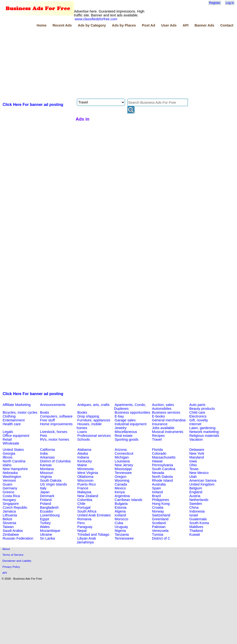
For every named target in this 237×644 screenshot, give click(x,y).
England (196, 492)
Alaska (83, 453)
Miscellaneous (126, 432)
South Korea (199, 523)
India (44, 453)
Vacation (196, 439)
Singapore (11, 504)
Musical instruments (168, 432)
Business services (166, 412)
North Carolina (14, 461)
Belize (7, 519)
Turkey (45, 523)
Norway (158, 511)
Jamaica (9, 511)
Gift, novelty (199, 420)
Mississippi (123, 469)
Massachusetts (164, 457)
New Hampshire (15, 469)
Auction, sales (163, 405)
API (185, 25)
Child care (197, 412)
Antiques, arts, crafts (93, 405)
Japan (45, 492)
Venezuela (160, 531)
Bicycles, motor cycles (20, 412)
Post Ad (148, 25)
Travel (157, 439)
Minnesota (86, 469)
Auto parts (197, 405)
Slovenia (9, 523)
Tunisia (158, 534)
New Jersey (124, 465)
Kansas (46, 465)
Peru (81, 523)
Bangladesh (49, 507)
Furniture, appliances (94, 420)
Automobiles (162, 409)
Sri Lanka (47, 538)
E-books (158, 416)
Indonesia (197, 511)
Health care (12, 424)
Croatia (158, 507)
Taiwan (8, 527)
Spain (157, 488)
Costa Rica (11, 496)
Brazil (156, 496)
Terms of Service (13, 555)
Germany (10, 488)
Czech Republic (15, 507)
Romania (84, 519)
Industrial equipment (131, 424)
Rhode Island (162, 480)
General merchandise (169, 420)
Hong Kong (161, 504)
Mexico (120, 488)
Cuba (119, 523)
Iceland (120, 515)
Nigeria (120, 531)
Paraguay (85, 527)
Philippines (161, 500)
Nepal (82, 531)
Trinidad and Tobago (93, 534)
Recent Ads (62, 25)
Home (42, 25)
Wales (45, 527)
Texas (194, 469)
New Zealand (88, 496)
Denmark (47, 496)
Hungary (9, 500)
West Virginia (88, 473)
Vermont (9, 480)
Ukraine (46, 534)
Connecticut (124, 453)
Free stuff (47, 420)
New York (197, 453)
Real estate (124, 436)
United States (13, 450)
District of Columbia (55, 461)
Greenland (160, 519)
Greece (8, 492)
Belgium (196, 488)
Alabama (84, 450)
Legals (8, 432)
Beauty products (202, 409)
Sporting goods (127, 439)
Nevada (158, 473)
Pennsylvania (162, 465)
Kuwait (195, 534)
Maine (82, 465)
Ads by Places (124, 25)
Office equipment (16, 436)
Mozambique (50, 531)
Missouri (47, 473)
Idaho (7, 465)
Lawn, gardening (202, 428)
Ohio (193, 465)
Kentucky (85, 461)
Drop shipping (88, 416)
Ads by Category (92, 25)
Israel (194, 515)
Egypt (44, 519)
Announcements (53, 405)
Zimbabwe (11, 534)
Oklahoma (85, 477)
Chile (81, 504)
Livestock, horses (54, 432)
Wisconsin (85, 480)
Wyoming (122, 480)
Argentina (122, 496)
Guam (7, 484)
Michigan (122, 457)
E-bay (119, 416)
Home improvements (56, 424)
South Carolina (164, 469)
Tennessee (123, 473)
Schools (84, 439)
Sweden (196, 504)
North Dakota (162, 477)
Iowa (193, 461)
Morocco (121, 519)
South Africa (87, 511)
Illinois (8, 457)
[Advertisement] (89, 64)
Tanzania (122, 534)
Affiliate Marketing (17, 405)
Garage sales (125, 420)
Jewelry (121, 428)
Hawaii (157, 461)
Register (215, 3)
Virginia (46, 477)
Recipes (158, 436)
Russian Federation (18, 538)
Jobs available (163, 428)
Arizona (121, 450)
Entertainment (14, 420)
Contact (227, 25)
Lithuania (10, 515)
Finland (46, 500)
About (6, 549)
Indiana (83, 457)
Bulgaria (121, 504)
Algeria (120, 511)
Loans (82, 432)
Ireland (157, 492)
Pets (43, 436)
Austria (195, 496)
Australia (159, 484)
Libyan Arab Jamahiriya (86, 540)
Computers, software (56, 416)
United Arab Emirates (94, 515)
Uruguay (121, 527)
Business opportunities (132, 412)
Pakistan (159, 527)
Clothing (9, 416)
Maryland (197, 457)
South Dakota (51, 480)
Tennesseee (124, 538)
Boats (44, 412)
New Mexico (199, 473)
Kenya (120, 492)
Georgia (9, 453)
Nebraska (10, 473)
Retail (7, 439)
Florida (157, 450)
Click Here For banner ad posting (33, 105)
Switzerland (161, 515)
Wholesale (11, 443)
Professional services (94, 436)
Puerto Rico (87, 484)
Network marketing (204, 432)
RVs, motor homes (55, 439)
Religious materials (204, 436)
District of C (161, 538)
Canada (121, 484)
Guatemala (198, 519)
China (194, 507)
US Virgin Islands (53, 484)
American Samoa (203, 480)
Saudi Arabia (13, 531)
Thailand (196, 531)
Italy (43, 488)
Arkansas (47, 457)
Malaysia (84, 492)
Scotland (159, 523)
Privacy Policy (11, 567)
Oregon (121, 477)
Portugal (84, 507)
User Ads (169, 25)
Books (82, 412)
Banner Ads (204, 25)
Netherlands (199, 500)
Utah (193, 477)
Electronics (198, 416)
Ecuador (47, 511)
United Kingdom (202, 484)
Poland (46, 504)
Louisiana (122, 461)
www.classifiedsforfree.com (96, 19)
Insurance (160, 424)
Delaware (197, 450)
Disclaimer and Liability (17, 561)
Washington (12, 477)
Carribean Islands (128, 500)
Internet (195, 424)
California (47, 450)
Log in (230, 3)
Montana (47, 469)
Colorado (159, 453)
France (83, 488)
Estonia (121, 507)
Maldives (196, 527)
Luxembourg (50, 515)
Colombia (85, 500)
